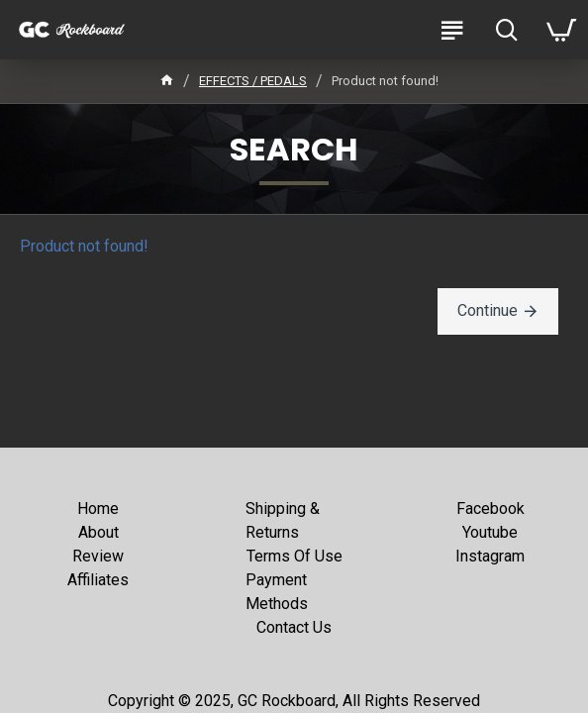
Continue (488, 310)
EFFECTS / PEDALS (253, 81)
